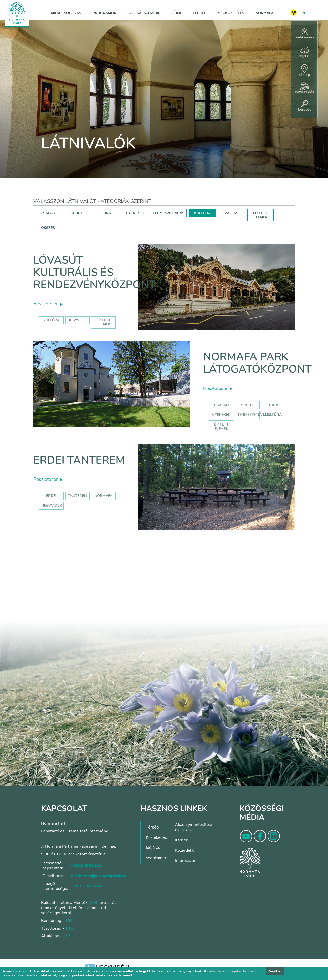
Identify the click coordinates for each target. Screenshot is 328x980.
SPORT (77, 213)
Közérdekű (185, 850)
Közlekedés (156, 837)
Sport (247, 405)
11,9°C (304, 52)
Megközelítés (231, 13)
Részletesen (48, 304)
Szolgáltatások (143, 13)
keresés (305, 106)
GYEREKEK (135, 213)
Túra (273, 405)
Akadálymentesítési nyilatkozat (193, 827)
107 (69, 921)
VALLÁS (231, 213)
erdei (51, 496)
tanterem (78, 496)
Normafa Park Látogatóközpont (257, 363)
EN (303, 13)
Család (221, 405)
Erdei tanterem (79, 460)
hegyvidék (78, 320)
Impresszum (186, 861)
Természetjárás (253, 415)
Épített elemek (221, 426)
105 (69, 928)
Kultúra (273, 415)
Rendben (275, 971)
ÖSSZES (48, 228)
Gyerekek (221, 415)
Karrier (181, 840)
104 (94, 903)
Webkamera (157, 858)
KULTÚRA (202, 213)
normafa (104, 496)
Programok (104, 13)
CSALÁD (48, 213)
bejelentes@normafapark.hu (98, 876)
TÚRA (106, 213)
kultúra (52, 320)
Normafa (264, 13)
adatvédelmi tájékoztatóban (232, 971)
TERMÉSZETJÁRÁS (169, 213)
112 (67, 936)
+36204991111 (86, 866)
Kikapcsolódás (66, 13)
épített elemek (104, 322)
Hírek (176, 13)
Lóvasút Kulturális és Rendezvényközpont (94, 273)
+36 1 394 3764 (86, 886)
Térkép (199, 13)
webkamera (305, 34)
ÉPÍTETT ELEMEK (260, 215)
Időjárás (153, 848)
